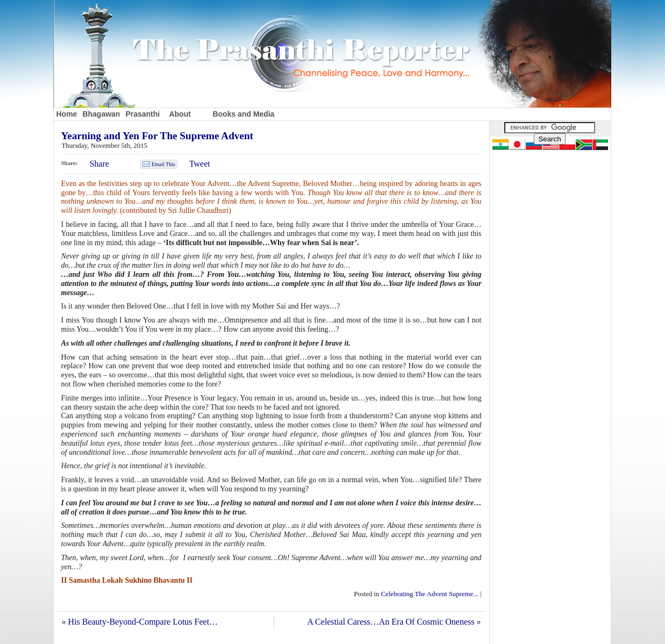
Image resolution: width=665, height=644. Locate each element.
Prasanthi (142, 114)
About (180, 114)
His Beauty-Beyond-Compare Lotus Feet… (143, 622)
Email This (163, 164)
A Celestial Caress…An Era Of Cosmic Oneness (391, 622)
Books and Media (243, 114)
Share (99, 164)
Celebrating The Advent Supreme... (430, 594)
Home (67, 114)
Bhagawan (101, 114)
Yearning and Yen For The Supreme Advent (158, 136)
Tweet (200, 164)
